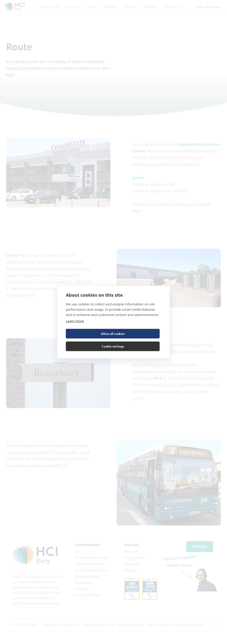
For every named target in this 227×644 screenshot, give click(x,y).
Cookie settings (113, 346)
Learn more (75, 321)
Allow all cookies (113, 334)
